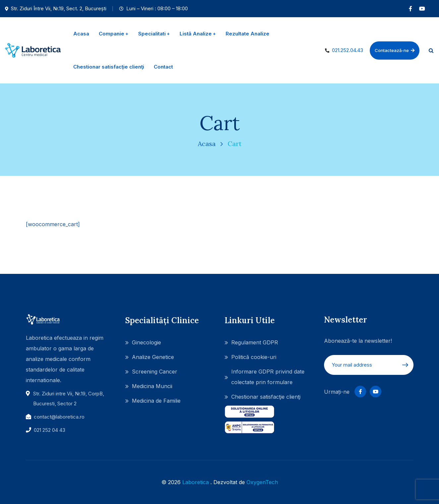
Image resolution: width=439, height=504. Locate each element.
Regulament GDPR (255, 342)
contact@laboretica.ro (59, 417)
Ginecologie (146, 342)
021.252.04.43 (348, 50)
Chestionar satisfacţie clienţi (266, 397)
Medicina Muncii (152, 386)
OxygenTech (262, 482)
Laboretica (195, 482)
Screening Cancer (155, 372)
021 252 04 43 (50, 430)
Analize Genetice (153, 357)
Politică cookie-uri (254, 357)
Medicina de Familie (156, 401)
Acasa (207, 144)
